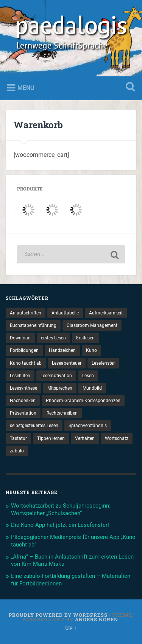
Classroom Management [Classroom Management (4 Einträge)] (92, 325)
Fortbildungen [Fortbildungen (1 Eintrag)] (24, 350)
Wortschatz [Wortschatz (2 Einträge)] (117, 438)
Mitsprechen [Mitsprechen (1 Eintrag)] (60, 388)
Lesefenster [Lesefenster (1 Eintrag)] (103, 363)
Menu (26, 88)
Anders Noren (97, 619)
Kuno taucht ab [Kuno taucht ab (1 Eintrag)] (26, 363)
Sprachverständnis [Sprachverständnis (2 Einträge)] (88, 426)
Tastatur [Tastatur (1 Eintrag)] (18, 438)
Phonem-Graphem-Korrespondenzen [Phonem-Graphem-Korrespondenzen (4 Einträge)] (83, 401)
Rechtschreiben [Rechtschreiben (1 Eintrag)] (62, 413)
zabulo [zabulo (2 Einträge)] (17, 451)
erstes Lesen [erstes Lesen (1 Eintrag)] (53, 338)
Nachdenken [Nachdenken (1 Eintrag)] (23, 401)
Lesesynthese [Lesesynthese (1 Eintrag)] (23, 388)
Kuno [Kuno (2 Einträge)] (91, 350)
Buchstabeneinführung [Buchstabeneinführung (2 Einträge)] (33, 325)
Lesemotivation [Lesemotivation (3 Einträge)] (56, 376)
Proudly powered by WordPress (58, 615)
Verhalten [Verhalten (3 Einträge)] (85, 438)
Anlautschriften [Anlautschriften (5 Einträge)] (26, 313)
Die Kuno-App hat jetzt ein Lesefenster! (60, 525)
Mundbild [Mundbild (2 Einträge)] (92, 388)
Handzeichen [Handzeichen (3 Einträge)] (62, 350)
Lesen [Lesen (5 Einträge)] (88, 376)
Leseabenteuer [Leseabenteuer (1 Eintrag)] (67, 363)
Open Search (129, 87)
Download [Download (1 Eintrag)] (20, 338)
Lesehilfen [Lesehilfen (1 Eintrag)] (20, 376)
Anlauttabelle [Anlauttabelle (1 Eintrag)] (65, 313)
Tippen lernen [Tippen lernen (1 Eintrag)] (51, 438)
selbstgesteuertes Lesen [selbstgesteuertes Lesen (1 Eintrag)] (34, 426)
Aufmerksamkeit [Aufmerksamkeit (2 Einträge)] (106, 313)
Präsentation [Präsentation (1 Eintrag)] (23, 413)
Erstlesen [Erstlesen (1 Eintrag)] (85, 338)
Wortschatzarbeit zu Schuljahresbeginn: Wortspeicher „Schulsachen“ (61, 509)
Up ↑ (71, 628)
